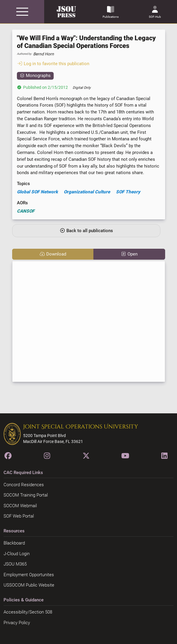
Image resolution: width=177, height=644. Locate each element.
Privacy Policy (17, 623)
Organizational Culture (87, 192)
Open (129, 254)
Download (53, 254)
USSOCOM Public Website (29, 585)
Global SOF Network (37, 192)
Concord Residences (24, 485)
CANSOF (26, 211)
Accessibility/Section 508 (28, 612)
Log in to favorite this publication (53, 64)
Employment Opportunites (29, 575)
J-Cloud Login (17, 554)
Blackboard (14, 543)
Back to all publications (86, 231)
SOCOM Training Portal (26, 495)
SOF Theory (128, 192)
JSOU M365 (15, 564)
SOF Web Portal (19, 516)
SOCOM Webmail (20, 506)
